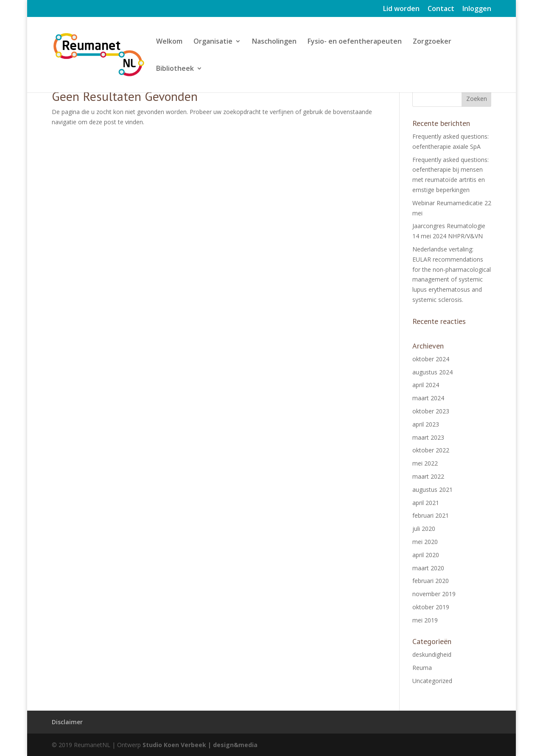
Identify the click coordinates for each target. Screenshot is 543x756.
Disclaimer (67, 722)
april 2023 (426, 424)
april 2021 (426, 503)
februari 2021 (431, 515)
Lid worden (401, 9)
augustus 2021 (432, 490)
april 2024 (426, 385)
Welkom (169, 42)
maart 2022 (428, 476)
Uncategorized (432, 681)
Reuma (422, 668)
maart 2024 (428, 398)
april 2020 (426, 555)
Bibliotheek (175, 69)
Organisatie (213, 42)
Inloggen (477, 9)
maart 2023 (428, 437)
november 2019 (434, 594)
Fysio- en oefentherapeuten (355, 42)
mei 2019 (425, 620)
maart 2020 (428, 568)
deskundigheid (432, 654)
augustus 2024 (432, 372)
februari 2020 (431, 581)
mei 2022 (425, 463)
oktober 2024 (431, 359)
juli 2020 (424, 529)
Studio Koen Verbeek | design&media (200, 745)
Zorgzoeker (432, 42)
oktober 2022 (431, 450)
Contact (441, 9)
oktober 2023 (431, 411)
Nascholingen (274, 42)
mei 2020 (425, 542)
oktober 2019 (431, 607)
